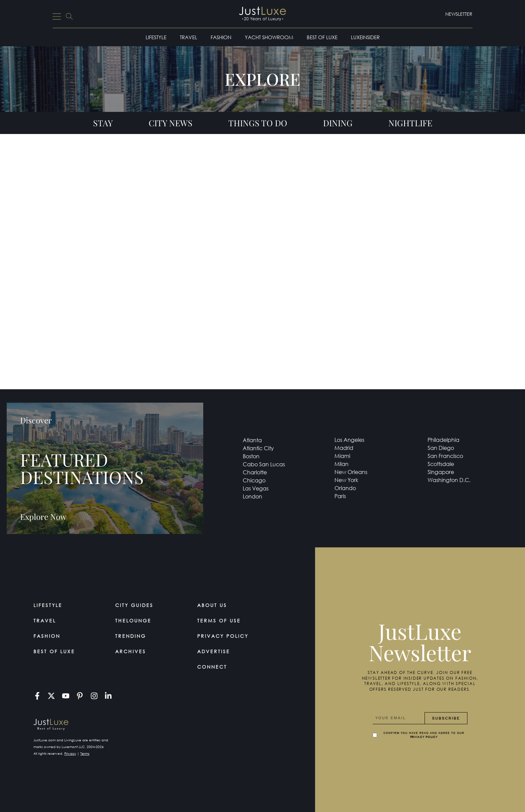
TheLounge (133, 621)
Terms (85, 754)
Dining (338, 123)
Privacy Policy (223, 636)
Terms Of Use (219, 621)
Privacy (70, 754)
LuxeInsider (365, 37)
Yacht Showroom (269, 37)
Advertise (214, 651)
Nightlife (410, 123)
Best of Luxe (322, 37)
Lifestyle (156, 37)
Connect (212, 667)
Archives (131, 651)
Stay (103, 123)
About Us (212, 605)
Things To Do (258, 123)
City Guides (134, 605)
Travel (189, 37)
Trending (131, 636)
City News (171, 123)
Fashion (221, 37)
